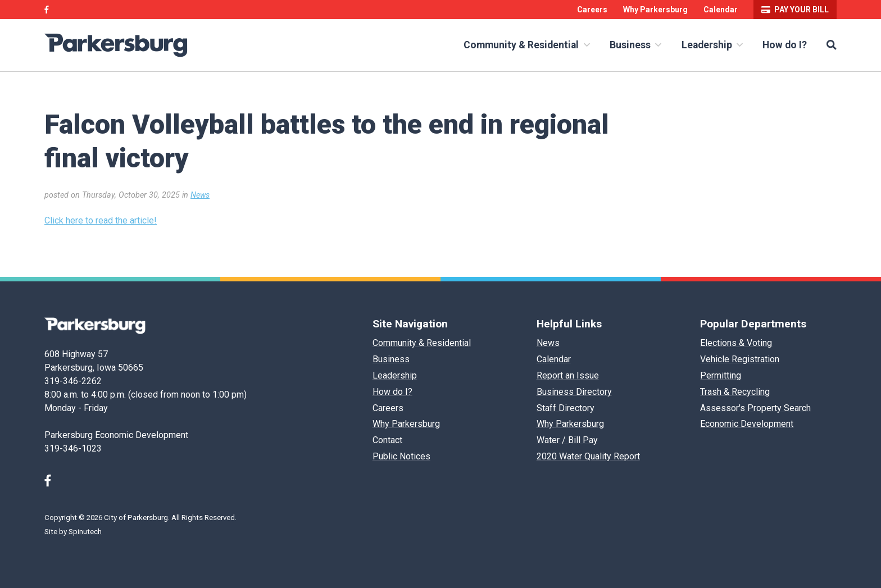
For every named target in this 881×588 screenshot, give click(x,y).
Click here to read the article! (101, 220)
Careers (592, 10)
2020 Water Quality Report (588, 456)
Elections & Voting (736, 343)
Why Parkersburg (655, 10)
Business (635, 45)
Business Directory (574, 392)
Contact (387, 440)
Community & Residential (526, 45)
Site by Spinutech (73, 532)
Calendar (721, 10)
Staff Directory (566, 408)
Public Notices (401, 456)
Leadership (712, 45)
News (200, 195)
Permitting (721, 375)
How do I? (785, 45)
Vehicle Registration (740, 359)
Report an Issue (568, 375)
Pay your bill (795, 10)
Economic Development (747, 424)
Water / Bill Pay (567, 440)
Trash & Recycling (735, 392)
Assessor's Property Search (755, 408)
